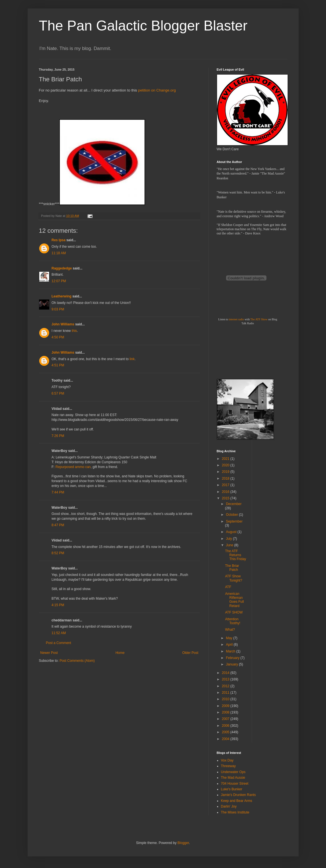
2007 (226, 719)
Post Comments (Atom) (77, 661)
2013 (226, 679)
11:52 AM (59, 633)
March (231, 651)
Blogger (183, 843)
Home (120, 653)
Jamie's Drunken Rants (239, 795)
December (234, 504)
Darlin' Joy (229, 806)
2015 (226, 498)
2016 (226, 492)
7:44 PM (58, 492)
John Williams (63, 324)
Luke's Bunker (232, 789)
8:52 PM (58, 553)
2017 (226, 485)
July (229, 539)
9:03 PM (58, 309)
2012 (226, 686)
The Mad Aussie (233, 778)
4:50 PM (58, 337)
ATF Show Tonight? (233, 578)
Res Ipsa (59, 240)
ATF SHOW (234, 612)
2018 (226, 478)
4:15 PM (58, 605)
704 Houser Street (235, 784)
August (232, 532)
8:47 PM (58, 525)
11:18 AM (59, 253)
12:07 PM (59, 281)
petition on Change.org (157, 90)
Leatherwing (62, 296)
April (230, 645)
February (233, 658)
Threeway (228, 766)
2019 (226, 472)
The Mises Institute (235, 812)
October (232, 515)
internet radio (237, 319)
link (132, 359)
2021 (226, 459)
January (232, 664)
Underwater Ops (233, 772)
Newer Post (49, 653)
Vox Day (227, 760)
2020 (226, 465)
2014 (226, 673)
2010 (226, 699)
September (234, 521)
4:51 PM (58, 365)
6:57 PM (58, 393)
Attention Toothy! (233, 621)
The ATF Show (259, 319)
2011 (226, 693)
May (229, 638)
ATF (228, 587)
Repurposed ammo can (73, 467)
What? (230, 630)
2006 (226, 726)
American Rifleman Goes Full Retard (234, 600)
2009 (226, 706)
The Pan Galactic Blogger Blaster (143, 26)
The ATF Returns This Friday (235, 555)
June (230, 545)
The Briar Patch (232, 568)
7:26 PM (58, 436)
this (74, 331)
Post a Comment (59, 643)
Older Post (190, 653)
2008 (226, 712)
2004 (226, 739)
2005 (226, 732)
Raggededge (62, 268)
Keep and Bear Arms (237, 801)
